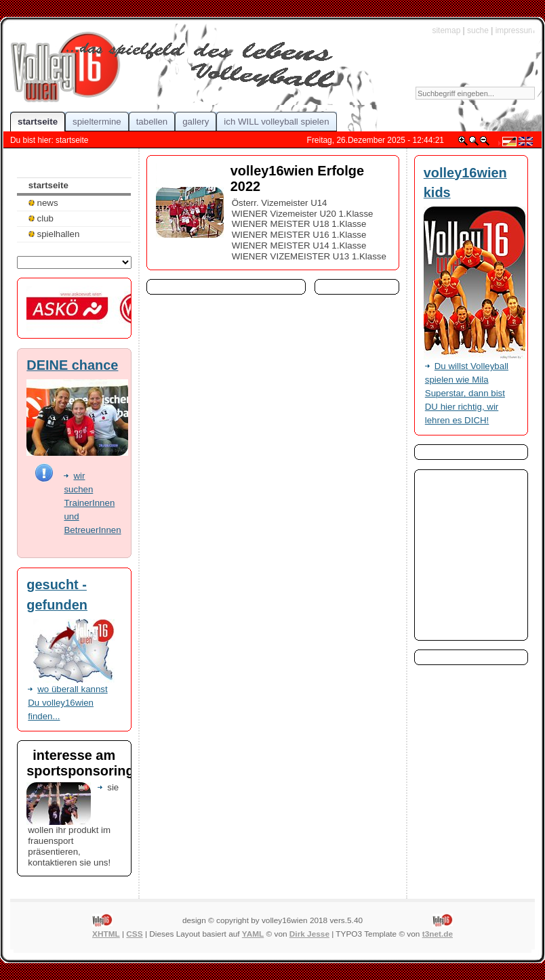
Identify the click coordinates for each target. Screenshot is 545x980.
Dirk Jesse (309, 934)
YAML (253, 934)
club (41, 218)
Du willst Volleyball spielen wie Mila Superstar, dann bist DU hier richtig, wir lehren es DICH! (467, 393)
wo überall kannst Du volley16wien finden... (67, 703)
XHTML (106, 934)
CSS (134, 934)
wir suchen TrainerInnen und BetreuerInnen (92, 503)
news (43, 203)
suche (478, 30)
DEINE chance (72, 365)
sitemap (446, 30)
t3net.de (438, 934)
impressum (515, 30)
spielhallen (54, 234)
